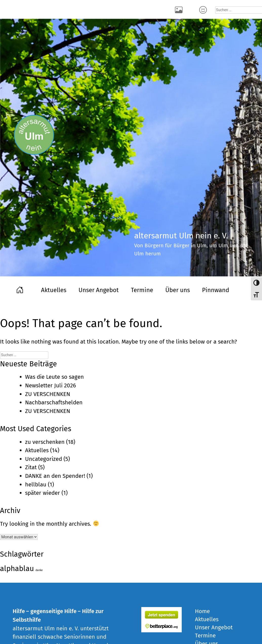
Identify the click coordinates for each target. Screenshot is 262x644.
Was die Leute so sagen (54, 377)
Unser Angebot (99, 290)
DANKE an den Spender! (55, 476)
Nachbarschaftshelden (54, 402)
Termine (142, 290)
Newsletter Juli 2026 (51, 385)
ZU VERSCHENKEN (48, 394)
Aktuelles (54, 290)
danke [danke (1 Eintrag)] (39, 570)
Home (21, 289)
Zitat (31, 467)
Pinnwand (216, 290)
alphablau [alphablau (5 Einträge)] (17, 569)
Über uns (178, 290)
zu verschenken (45, 442)
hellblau (36, 485)
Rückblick (180, 9)
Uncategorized (44, 459)
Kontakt (204, 9)
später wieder (43, 493)
